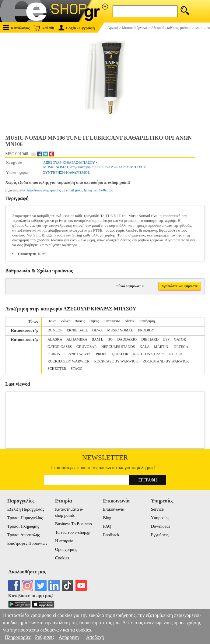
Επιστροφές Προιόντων (27, 543)
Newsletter (105, 458)
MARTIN (162, 347)
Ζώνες (65, 321)
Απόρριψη (68, 637)
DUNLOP (55, 330)
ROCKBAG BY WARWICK (69, 361)
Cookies (62, 558)
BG (110, 339)
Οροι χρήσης (66, 549)
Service (157, 509)
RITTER (176, 354)
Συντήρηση (146, 321)
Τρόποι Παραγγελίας (25, 518)
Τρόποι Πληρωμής (23, 526)
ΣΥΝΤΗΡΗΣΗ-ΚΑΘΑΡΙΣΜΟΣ (66, 173)
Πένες (52, 321)
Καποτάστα (112, 321)
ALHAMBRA (77, 339)
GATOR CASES (60, 347)
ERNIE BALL (77, 330)
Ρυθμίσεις (45, 637)
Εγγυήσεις (160, 535)
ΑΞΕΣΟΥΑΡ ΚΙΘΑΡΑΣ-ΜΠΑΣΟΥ (69, 163)
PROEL (102, 354)
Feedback (111, 535)
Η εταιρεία (64, 541)
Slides (129, 321)
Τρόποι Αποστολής (24, 535)
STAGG (77, 369)
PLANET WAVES (78, 354)
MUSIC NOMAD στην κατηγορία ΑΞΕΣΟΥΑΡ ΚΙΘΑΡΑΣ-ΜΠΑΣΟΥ (95, 167)
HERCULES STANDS (118, 347)
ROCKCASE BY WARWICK (116, 361)
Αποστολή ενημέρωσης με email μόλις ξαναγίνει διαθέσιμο (70, 190)
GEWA (97, 330)
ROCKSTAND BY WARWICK (166, 361)
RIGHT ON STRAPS (149, 354)
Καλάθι (44, 28)
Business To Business (73, 524)
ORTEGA (181, 347)
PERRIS (54, 354)
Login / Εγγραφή (77, 28)
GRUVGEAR (87, 347)
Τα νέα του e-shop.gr (73, 532)
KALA (144, 347)
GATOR (180, 339)
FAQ (107, 526)
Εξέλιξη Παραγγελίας (26, 509)
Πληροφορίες (18, 637)
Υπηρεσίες (160, 518)
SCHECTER (57, 369)
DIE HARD (150, 339)
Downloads (161, 526)
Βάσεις (80, 321)
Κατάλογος (16, 28)
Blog (107, 518)
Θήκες (94, 321)
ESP (166, 339)
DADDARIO (127, 339)
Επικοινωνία (114, 509)
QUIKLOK (120, 354)
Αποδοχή (95, 637)
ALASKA (55, 339)
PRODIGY (146, 330)
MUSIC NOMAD (120, 330)
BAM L (97, 339)
